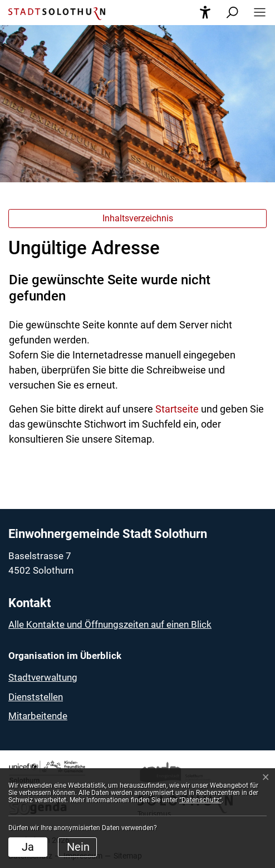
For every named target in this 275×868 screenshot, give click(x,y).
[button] (256, 13)
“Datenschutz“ (200, 800)
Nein (78, 847)
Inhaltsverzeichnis (138, 218)
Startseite (177, 409)
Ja (28, 847)
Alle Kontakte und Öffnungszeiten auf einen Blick (110, 624)
